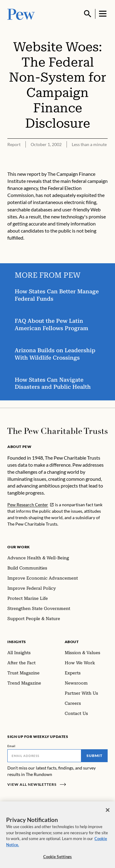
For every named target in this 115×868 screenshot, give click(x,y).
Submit (94, 756)
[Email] (44, 756)
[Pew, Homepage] (21, 14)
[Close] (108, 812)
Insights (17, 642)
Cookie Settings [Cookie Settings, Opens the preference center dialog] (58, 858)
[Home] (57, 431)
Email (11, 746)
